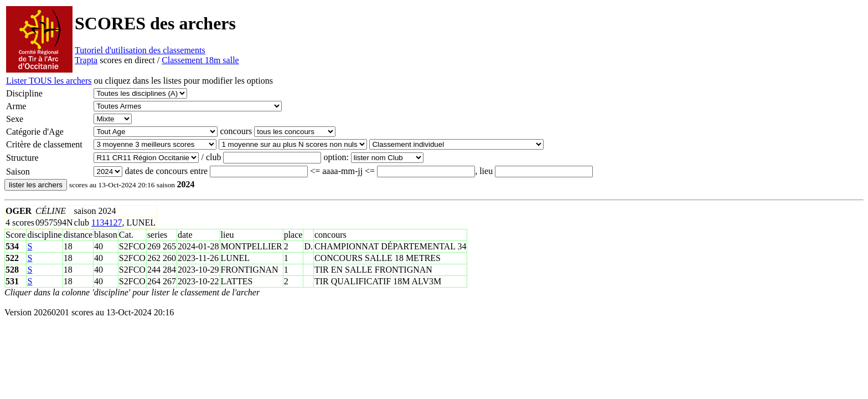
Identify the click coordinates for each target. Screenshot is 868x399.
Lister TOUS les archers (49, 81)
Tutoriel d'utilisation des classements (140, 50)
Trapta (86, 60)
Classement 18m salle (200, 60)
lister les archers (36, 185)
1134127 (107, 222)
